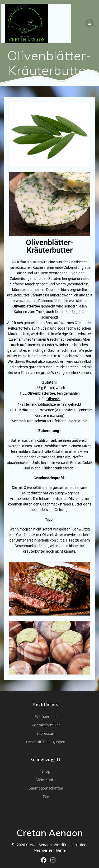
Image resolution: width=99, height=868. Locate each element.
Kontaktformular (46, 725)
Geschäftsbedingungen (46, 742)
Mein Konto (46, 780)
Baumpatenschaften (46, 788)
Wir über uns (46, 716)
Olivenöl (53, 399)
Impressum (46, 733)
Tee (46, 797)
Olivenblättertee (41, 393)
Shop (46, 771)
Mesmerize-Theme (49, 850)
